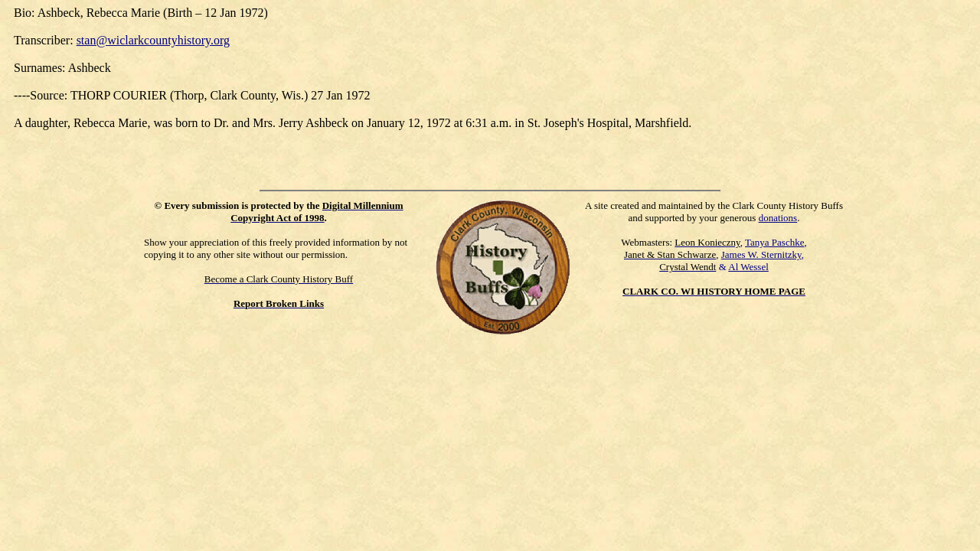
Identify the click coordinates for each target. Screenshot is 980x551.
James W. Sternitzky (761, 254)
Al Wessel (748, 267)
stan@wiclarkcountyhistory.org (153, 40)
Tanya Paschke (774, 242)
